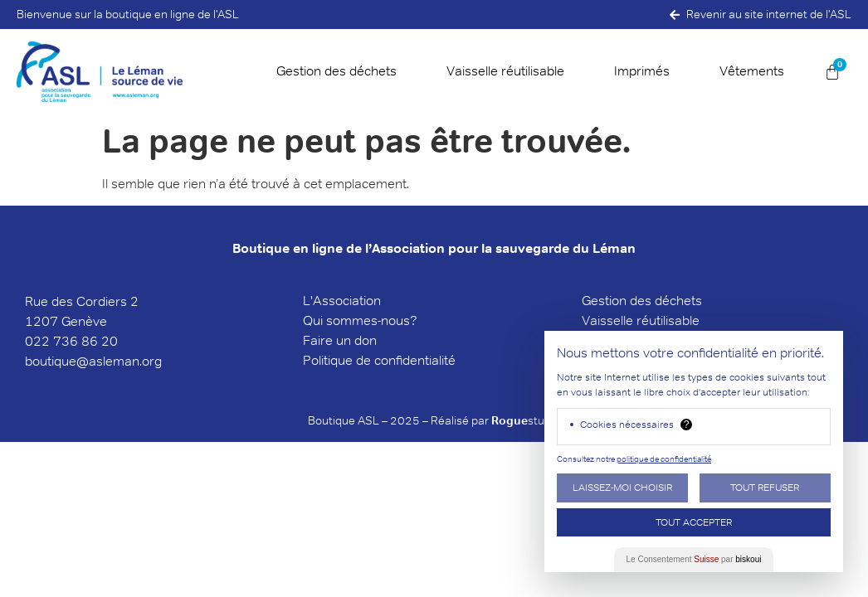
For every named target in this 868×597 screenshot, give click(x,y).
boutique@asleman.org (93, 361)
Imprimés (642, 71)
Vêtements (752, 71)
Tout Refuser (765, 487)
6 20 (104, 341)
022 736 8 (57, 341)
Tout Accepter (694, 522)
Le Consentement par (694, 559)
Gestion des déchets (336, 71)
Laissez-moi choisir (622, 487)
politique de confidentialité (664, 459)
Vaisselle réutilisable (505, 71)
